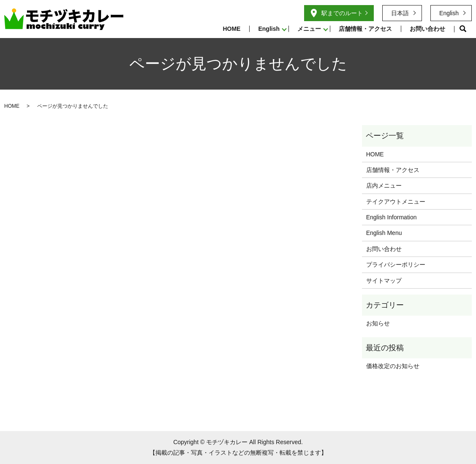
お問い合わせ (427, 29)
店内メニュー (384, 186)
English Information (392, 217)
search (463, 29)
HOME (231, 29)
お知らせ (378, 323)
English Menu (384, 233)
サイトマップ (384, 281)
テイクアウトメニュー (396, 202)
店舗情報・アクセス (365, 29)
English (269, 29)
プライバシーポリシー (396, 265)
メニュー (309, 29)
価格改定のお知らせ (393, 366)
